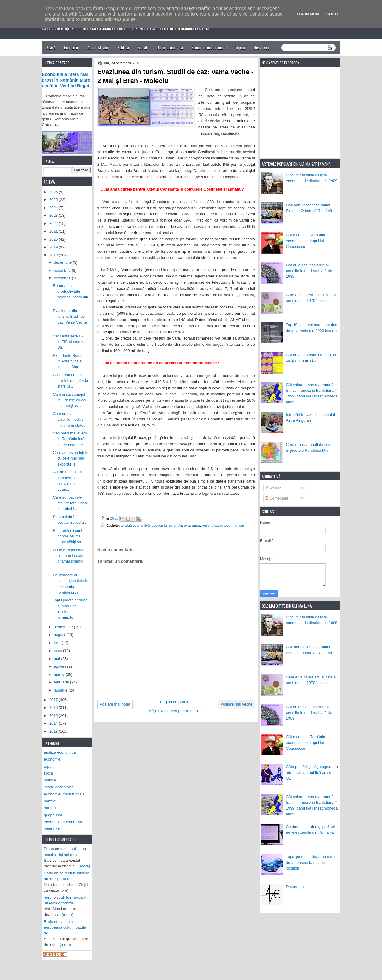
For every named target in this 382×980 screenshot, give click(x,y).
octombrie (63, 278)
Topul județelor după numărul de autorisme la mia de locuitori (311, 862)
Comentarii (276, 498)
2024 (54, 208)
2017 (54, 700)
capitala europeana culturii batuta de (65, 927)
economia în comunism (64, 822)
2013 (54, 731)
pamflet (50, 801)
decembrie (63, 262)
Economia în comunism (209, 47)
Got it (332, 14)
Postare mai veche (236, 704)
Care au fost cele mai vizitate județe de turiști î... (70, 503)
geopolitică (53, 815)
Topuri (240, 47)
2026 (54, 192)
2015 (54, 716)
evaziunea (192, 525)
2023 (54, 215)
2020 (54, 239)
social (49, 773)
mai (57, 659)
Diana (49, 849)
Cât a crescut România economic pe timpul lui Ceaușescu (305, 241)
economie (52, 759)
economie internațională (64, 794)
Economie (71, 47)
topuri (228, 525)
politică (50, 780)
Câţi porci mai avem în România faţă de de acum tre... (70, 439)
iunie (58, 650)
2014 (54, 723)
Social (142, 47)
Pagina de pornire (175, 702)
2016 (54, 708)
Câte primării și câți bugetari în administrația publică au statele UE (312, 772)
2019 (54, 247)
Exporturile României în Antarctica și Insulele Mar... (71, 361)
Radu (48, 873)
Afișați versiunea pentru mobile (175, 711)
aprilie (59, 666)
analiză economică (135, 525)
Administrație (98, 47)
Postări (273, 488)
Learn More (309, 14)
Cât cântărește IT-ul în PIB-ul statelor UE (70, 342)
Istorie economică (169, 47)
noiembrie (63, 270)
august (60, 635)
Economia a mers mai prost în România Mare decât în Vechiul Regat (66, 80)
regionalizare (212, 525)
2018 (54, 255)
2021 (54, 231)
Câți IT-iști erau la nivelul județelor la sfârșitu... (70, 381)
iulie (58, 643)
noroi (48, 897)
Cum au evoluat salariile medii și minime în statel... (70, 420)
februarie (62, 682)
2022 (54, 224)
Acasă (51, 47)
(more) (84, 866)
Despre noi (262, 47)
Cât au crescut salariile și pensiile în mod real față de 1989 (309, 271)
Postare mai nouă (115, 704)
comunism (53, 829)
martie (60, 674)
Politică (123, 47)
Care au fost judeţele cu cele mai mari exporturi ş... (71, 458)
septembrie (64, 627)
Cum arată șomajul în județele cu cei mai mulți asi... (70, 400)
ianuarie (61, 690)
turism (239, 525)
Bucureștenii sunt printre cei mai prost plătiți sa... (68, 536)
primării (50, 808)
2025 (54, 200)
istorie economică (59, 787)
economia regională (167, 525)
